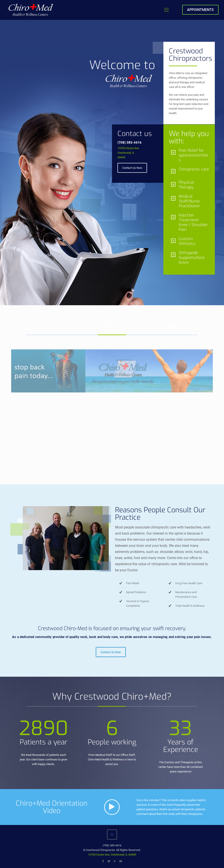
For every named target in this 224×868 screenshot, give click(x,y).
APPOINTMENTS (200, 10)
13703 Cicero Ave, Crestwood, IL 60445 (112, 855)
